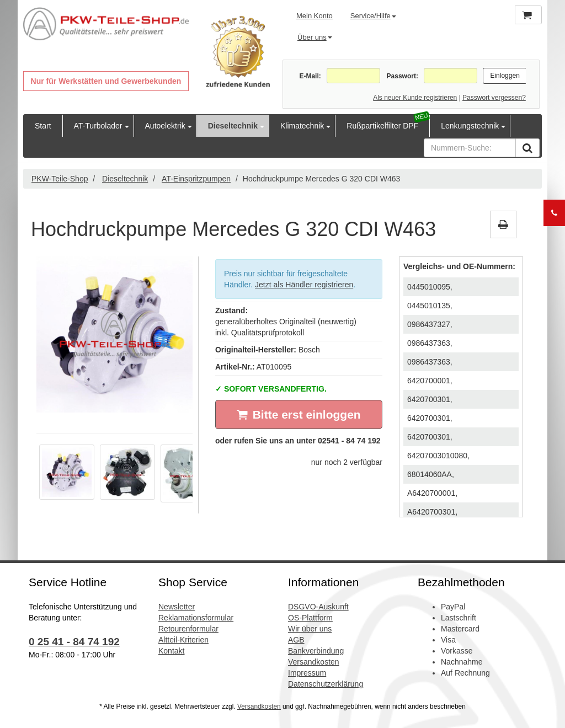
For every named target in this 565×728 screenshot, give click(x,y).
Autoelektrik (165, 126)
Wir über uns (310, 629)
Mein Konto (315, 16)
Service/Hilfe (373, 16)
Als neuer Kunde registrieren (415, 98)
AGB (296, 640)
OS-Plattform (310, 618)
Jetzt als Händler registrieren (304, 285)
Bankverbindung (316, 651)
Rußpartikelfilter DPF (382, 126)
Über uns (315, 37)
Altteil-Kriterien (183, 640)
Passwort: (403, 76)
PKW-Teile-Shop (60, 179)
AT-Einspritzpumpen (196, 179)
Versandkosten (314, 662)
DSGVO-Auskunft (318, 607)
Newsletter (177, 607)
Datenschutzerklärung (326, 684)
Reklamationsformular (196, 618)
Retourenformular (188, 629)
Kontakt (171, 651)
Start (43, 126)
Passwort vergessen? (494, 98)
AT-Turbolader (98, 126)
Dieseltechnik (233, 126)
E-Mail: (310, 76)
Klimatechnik (302, 126)
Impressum (307, 673)
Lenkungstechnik (470, 126)
